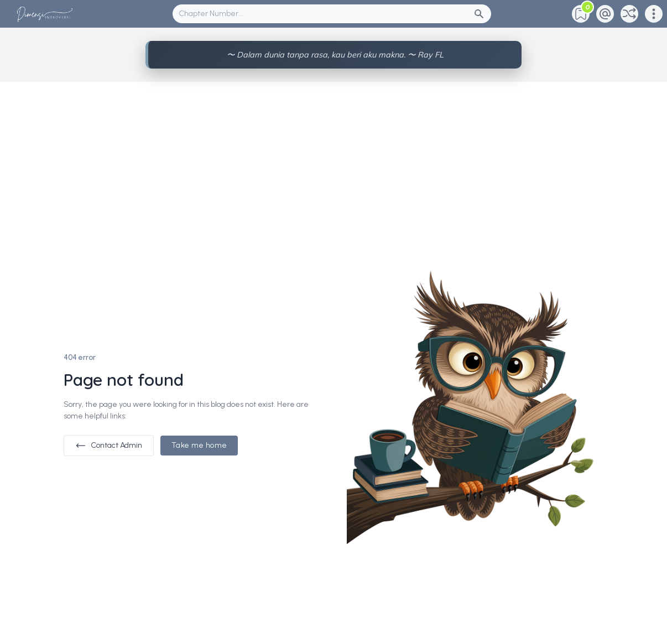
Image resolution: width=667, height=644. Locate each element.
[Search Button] (482, 14)
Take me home (199, 445)
